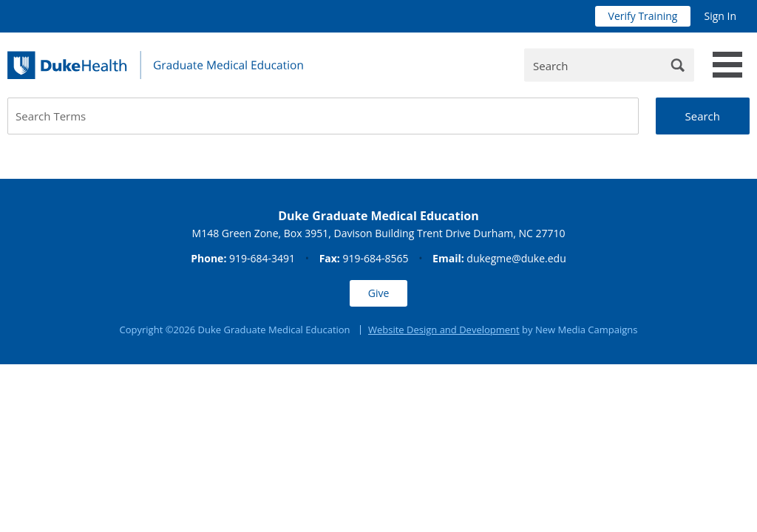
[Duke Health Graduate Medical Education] (155, 65)
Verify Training (643, 16)
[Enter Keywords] (609, 65)
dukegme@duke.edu (516, 258)
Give (379, 293)
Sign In (720, 16)
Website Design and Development (444, 330)
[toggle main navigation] (727, 65)
